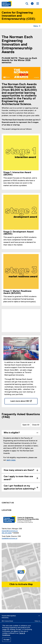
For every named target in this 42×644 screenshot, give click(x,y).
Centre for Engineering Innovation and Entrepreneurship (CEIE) (18, 16)
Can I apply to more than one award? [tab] (18, 478)
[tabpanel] (21, 451)
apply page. (11, 460)
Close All (36, 425)
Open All (26, 425)
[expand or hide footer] (39, 616)
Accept (6, 640)
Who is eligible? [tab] (12, 433)
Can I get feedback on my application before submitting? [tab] (20, 487)
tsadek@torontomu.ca (9, 538)
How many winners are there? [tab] (19, 470)
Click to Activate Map (21, 584)
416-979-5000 (7, 533)
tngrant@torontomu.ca (10, 531)
